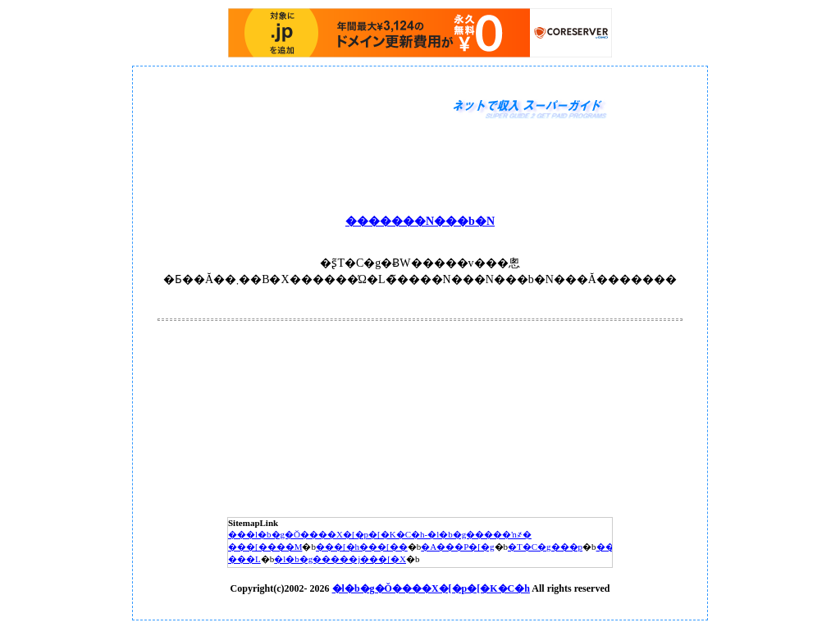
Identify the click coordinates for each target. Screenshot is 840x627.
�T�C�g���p (545, 547)
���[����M (265, 547)
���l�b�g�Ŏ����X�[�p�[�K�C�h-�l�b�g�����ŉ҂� (380, 534)
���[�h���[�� (362, 547)
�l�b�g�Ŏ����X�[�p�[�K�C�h (431, 588)
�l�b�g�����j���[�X (340, 559)
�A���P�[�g (457, 547)
